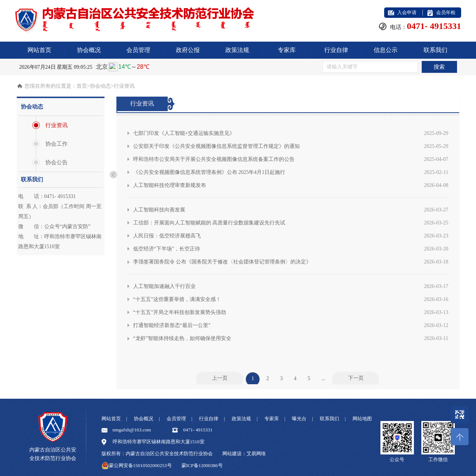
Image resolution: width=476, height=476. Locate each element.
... (323, 378)
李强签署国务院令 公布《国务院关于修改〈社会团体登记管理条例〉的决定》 (291, 262)
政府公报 (188, 50)
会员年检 (446, 12)
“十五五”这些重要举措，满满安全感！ (291, 299)
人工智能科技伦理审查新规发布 (291, 185)
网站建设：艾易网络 (244, 454)
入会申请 (407, 12)
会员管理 (138, 50)
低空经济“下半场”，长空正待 (291, 249)
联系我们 (435, 50)
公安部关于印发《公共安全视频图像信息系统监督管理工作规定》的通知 (291, 146)
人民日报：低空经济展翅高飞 (291, 236)
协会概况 (89, 50)
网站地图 (362, 419)
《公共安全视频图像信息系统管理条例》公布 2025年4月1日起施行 (291, 172)
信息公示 (386, 50)
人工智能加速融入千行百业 (291, 286)
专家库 (287, 50)
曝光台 (299, 419)
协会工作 (57, 144)
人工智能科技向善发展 (291, 210)
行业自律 (336, 50)
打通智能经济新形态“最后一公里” (291, 325)
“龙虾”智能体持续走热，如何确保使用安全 (291, 338)
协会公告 (57, 162)
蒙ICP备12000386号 (202, 465)
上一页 (220, 378)
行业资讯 (57, 125)
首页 (82, 86)
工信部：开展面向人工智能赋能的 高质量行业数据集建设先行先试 (291, 223)
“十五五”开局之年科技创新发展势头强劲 (291, 312)
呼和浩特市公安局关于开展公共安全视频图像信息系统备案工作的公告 (291, 159)
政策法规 (237, 50)
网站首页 (39, 50)
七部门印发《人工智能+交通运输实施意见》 (291, 133)
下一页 (356, 378)
